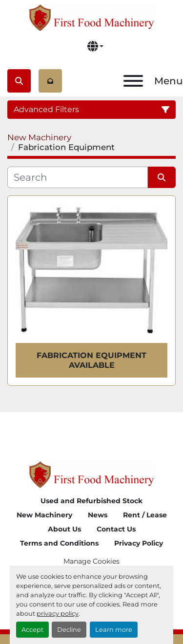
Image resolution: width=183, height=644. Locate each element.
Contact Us (116, 529)
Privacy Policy (139, 543)
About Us (64, 529)
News (98, 515)
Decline (69, 630)
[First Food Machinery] (91, 474)
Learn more (114, 630)
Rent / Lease (145, 515)
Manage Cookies (91, 561)
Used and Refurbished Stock (91, 501)
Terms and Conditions (59, 543)
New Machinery (44, 515)
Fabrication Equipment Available (91, 360)
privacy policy (58, 614)
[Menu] (133, 81)
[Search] (78, 177)
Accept (32, 630)
